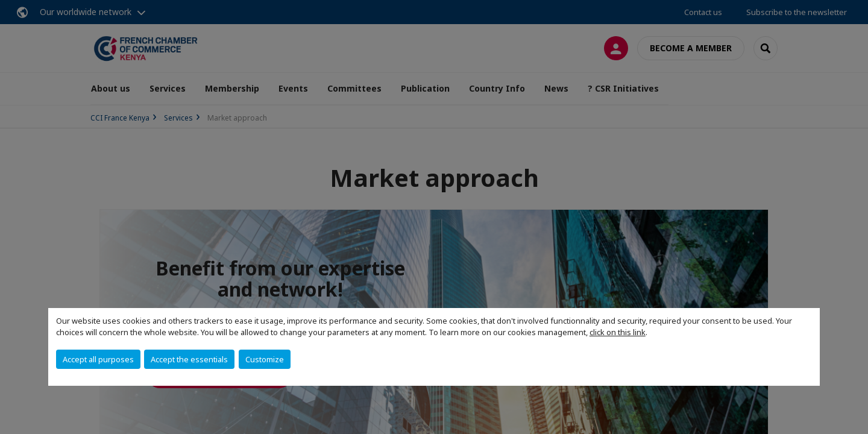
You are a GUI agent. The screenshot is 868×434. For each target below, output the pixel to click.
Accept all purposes (98, 359)
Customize (265, 359)
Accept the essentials (189, 359)
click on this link (618, 332)
